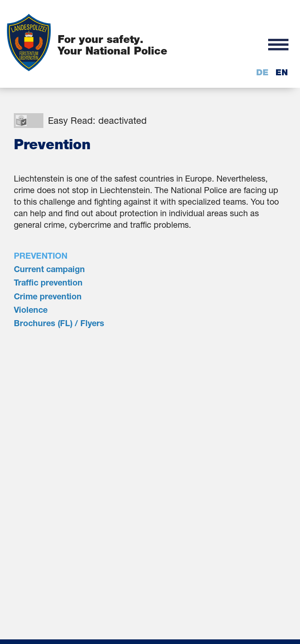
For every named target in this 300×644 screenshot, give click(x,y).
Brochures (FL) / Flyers (59, 323)
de (262, 72)
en (282, 72)
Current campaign (49, 269)
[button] (278, 44)
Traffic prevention (48, 282)
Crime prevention (48, 296)
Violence (31, 310)
